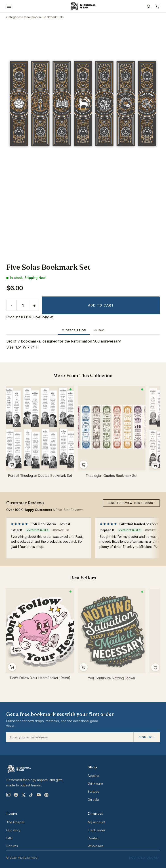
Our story (13, 830)
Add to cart (101, 305)
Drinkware (95, 784)
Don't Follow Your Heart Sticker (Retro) (40, 679)
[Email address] (70, 737)
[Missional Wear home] (83, 6)
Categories (14, 17)
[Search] (149, 6)
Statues (93, 792)
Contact (94, 838)
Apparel (94, 776)
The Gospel (15, 822)
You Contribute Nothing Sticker (112, 680)
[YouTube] (39, 795)
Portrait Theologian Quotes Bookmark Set (40, 476)
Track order (96, 830)
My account (96, 822)
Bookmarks (32, 17)
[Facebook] (16, 795)
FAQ (9, 838)
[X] (23, 795)
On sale (93, 800)
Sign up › (147, 737)
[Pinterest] (46, 795)
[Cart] (157, 6)
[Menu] (9, 6)
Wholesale (96, 846)
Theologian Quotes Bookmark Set (111, 476)
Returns (12, 846)
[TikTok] (31, 795)
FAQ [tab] (99, 330)
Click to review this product (131, 503)
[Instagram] (8, 795)
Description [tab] (74, 330)
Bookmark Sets (53, 17)
